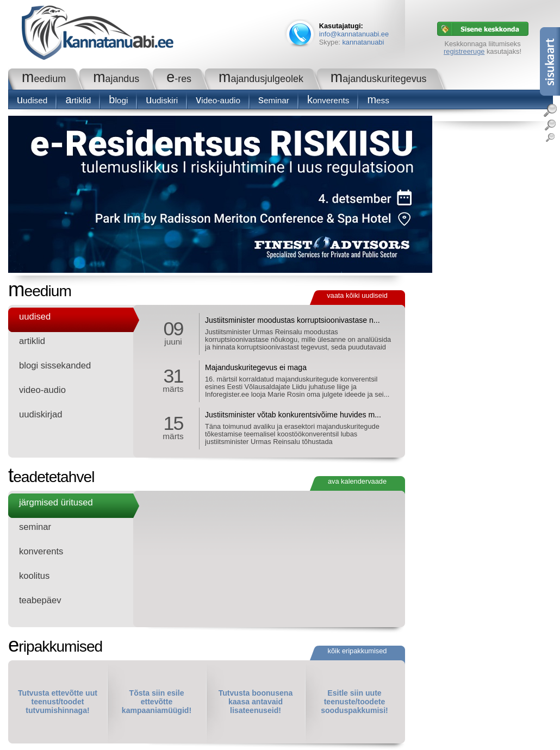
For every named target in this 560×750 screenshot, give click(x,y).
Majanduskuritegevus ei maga (256, 367)
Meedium (44, 79)
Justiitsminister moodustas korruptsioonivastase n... (293, 320)
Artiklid (78, 100)
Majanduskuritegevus (379, 79)
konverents (328, 100)
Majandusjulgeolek (261, 79)
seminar (274, 100)
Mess (378, 100)
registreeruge (464, 51)
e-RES (179, 79)
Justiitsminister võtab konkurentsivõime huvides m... (293, 415)
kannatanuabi (363, 42)
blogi (118, 100)
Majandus (116, 79)
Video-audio (218, 100)
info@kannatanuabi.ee (354, 34)
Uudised (32, 100)
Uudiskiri (162, 100)
